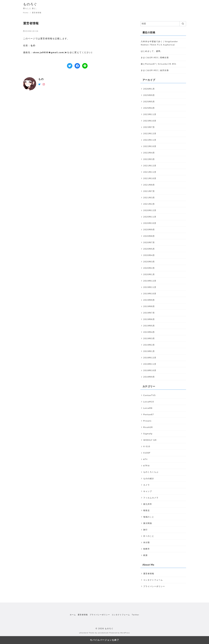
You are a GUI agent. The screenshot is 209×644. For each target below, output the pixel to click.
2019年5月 (149, 326)
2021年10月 (150, 178)
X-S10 (147, 446)
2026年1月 (149, 89)
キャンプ (148, 491)
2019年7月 (149, 313)
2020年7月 (149, 242)
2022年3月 (149, 159)
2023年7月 (149, 127)
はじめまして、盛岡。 (152, 51)
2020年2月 (149, 268)
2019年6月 (149, 319)
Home (26, 13)
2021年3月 (149, 198)
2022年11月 (150, 140)
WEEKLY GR (150, 440)
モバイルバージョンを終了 (105, 640)
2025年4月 (149, 108)
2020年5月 (149, 249)
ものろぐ (30, 4)
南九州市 (148, 504)
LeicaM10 (149, 402)
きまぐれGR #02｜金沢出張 (155, 70)
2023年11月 (150, 114)
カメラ (147, 485)
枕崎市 (147, 549)
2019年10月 (150, 294)
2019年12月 (150, 281)
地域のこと (149, 517)
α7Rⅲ (147, 466)
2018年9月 (149, 377)
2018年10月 (150, 370)
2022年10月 (150, 146)
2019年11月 (150, 287)
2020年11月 (150, 217)
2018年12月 (150, 358)
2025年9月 (149, 95)
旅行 (145, 530)
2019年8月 (149, 306)
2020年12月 (150, 210)
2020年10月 (150, 223)
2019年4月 (149, 332)
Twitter (135, 615)
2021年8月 (149, 185)
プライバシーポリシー (154, 586)
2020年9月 (149, 230)
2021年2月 (149, 204)
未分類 (147, 542)
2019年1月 (149, 351)
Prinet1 (147, 421)
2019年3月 (149, 338)
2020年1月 (149, 274)
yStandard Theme (87, 633)
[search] (183, 24)
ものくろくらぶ (151, 472)
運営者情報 (37, 13)
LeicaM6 (148, 408)
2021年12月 (150, 166)
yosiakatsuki (103, 633)
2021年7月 (149, 191)
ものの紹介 (149, 479)
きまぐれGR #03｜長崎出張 (155, 58)
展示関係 (148, 523)
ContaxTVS (149, 395)
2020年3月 (149, 262)
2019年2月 (149, 345)
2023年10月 (150, 121)
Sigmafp (148, 434)
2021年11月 (150, 172)
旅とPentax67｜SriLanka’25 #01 (159, 64)
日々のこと (149, 536)
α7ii (145, 459)
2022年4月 (149, 153)
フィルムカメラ (151, 498)
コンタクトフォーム (153, 580)
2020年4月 (149, 255)
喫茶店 (147, 510)
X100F (147, 453)
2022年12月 (150, 134)
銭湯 (145, 555)
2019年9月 (149, 300)
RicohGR (148, 427)
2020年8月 (149, 236)
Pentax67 (149, 414)
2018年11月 (150, 364)
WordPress (125, 633)
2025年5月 (149, 102)
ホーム (73, 615)
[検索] (163, 24)
